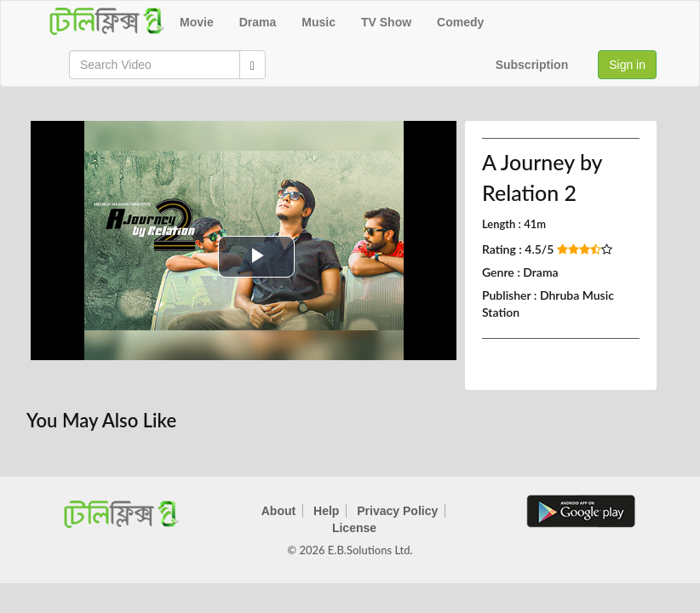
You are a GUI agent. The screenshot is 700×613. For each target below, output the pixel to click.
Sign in (627, 65)
